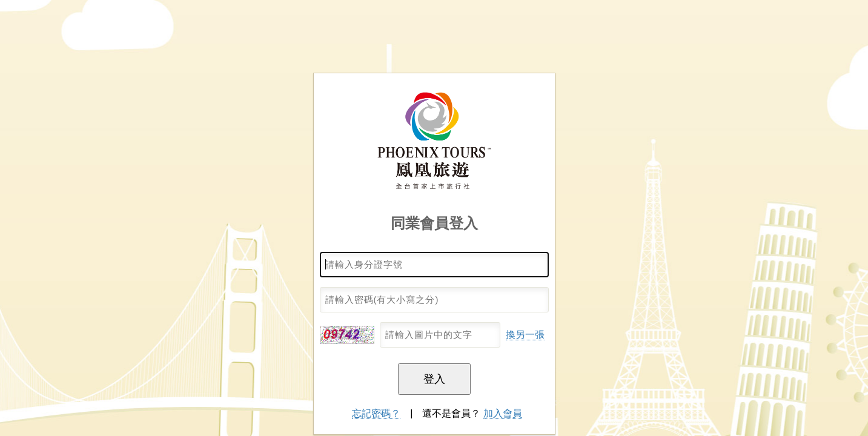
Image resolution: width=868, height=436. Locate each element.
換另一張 (525, 335)
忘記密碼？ (376, 413)
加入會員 (503, 413)
